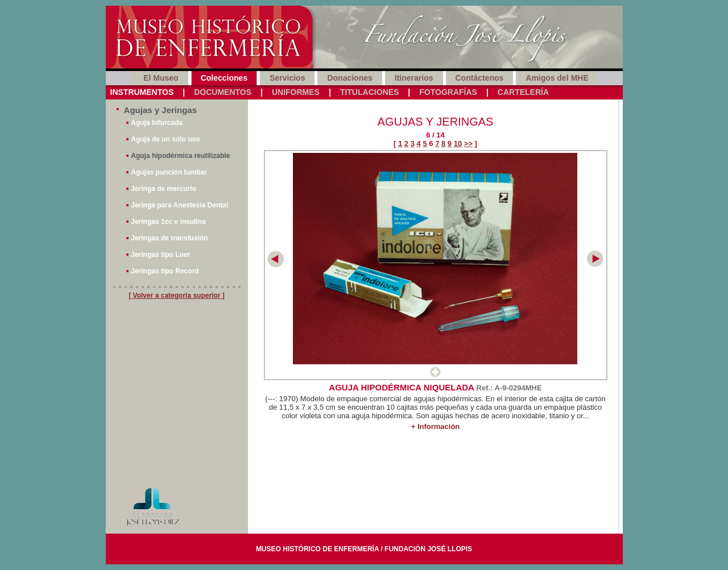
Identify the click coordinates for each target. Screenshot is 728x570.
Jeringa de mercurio (164, 189)
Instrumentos (142, 92)
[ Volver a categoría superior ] (177, 296)
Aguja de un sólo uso (165, 139)
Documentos (223, 92)
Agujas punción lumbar (169, 172)
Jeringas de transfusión (169, 238)
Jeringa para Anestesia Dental (179, 205)
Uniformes (296, 92)
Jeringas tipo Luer (160, 255)
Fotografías (448, 92)
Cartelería (523, 92)
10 (458, 143)
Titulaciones (369, 92)
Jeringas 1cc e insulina (168, 222)
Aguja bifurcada (157, 123)
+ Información (436, 427)
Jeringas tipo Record (165, 271)
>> (468, 143)
